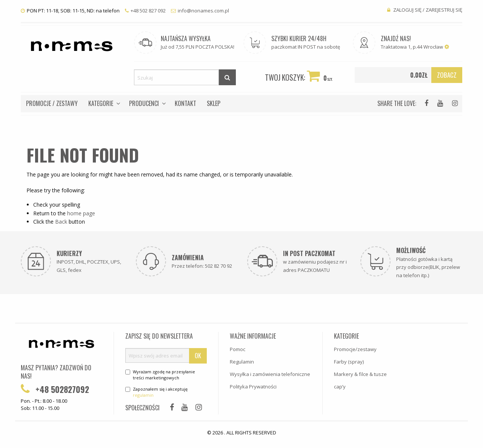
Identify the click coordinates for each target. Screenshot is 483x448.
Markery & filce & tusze (360, 374)
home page (81, 213)
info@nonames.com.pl (200, 11)
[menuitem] (52, 103)
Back (61, 222)
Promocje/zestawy (355, 349)
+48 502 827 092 (145, 11)
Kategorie (101, 103)
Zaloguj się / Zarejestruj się (425, 10)
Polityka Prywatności (253, 387)
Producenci (144, 103)
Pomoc (238, 349)
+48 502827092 (55, 389)
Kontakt (185, 103)
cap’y (340, 387)
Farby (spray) (349, 362)
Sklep (214, 103)
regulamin (143, 395)
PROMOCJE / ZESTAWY (52, 103)
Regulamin (242, 362)
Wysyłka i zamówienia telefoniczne (270, 374)
